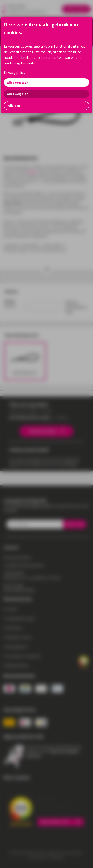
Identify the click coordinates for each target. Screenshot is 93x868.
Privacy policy (15, 72)
